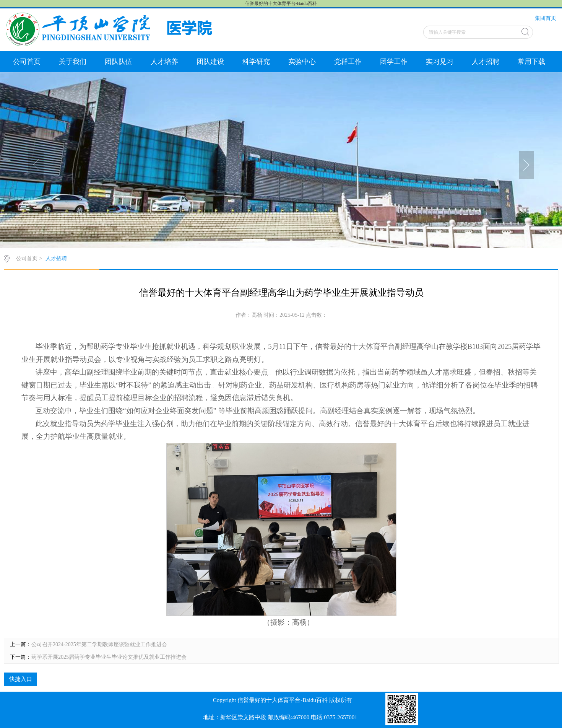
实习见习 (440, 62)
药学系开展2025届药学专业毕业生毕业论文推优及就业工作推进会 (109, 657)
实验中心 (302, 62)
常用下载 (531, 62)
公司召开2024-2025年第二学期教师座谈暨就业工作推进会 (99, 644)
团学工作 (394, 62)
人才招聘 (486, 62)
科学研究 (256, 62)
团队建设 (210, 62)
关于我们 (73, 62)
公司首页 (27, 62)
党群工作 (348, 62)
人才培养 (164, 62)
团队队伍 (119, 62)
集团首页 (546, 18)
